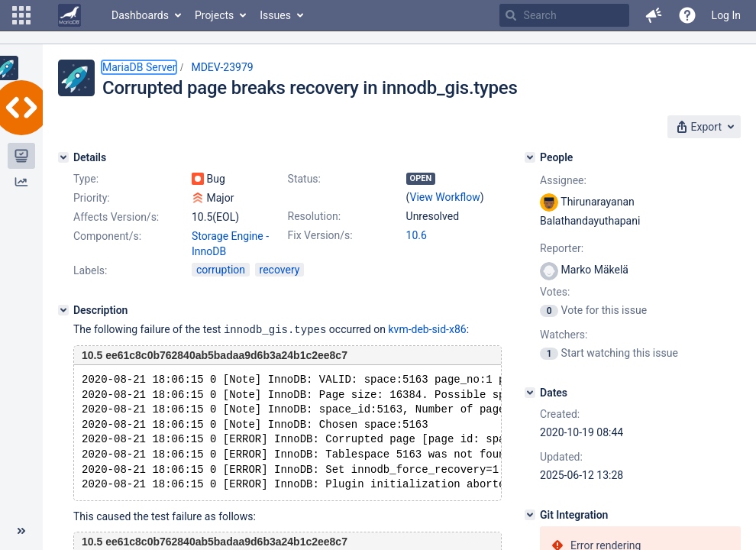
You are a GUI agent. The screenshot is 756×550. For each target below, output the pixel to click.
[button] (21, 15)
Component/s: (107, 236)
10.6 (417, 235)
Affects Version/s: (116, 217)
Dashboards (140, 15)
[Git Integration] (530, 515)
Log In (726, 15)
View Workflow (445, 197)
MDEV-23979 (222, 67)
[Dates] (530, 393)
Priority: (92, 198)
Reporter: (562, 248)
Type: (86, 179)
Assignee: (563, 180)
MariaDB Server (139, 67)
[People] (530, 157)
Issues (275, 15)
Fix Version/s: (320, 235)
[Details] (63, 157)
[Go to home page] (69, 15)
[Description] (63, 310)
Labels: (90, 270)
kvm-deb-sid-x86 (428, 329)
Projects (214, 15)
